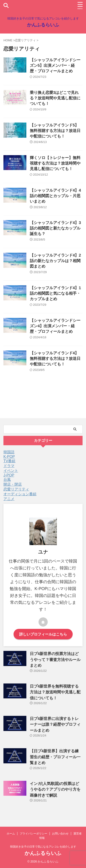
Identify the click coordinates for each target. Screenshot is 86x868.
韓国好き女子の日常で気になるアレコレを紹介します (43, 847)
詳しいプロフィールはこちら (43, 634)
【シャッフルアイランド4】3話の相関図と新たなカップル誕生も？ (55, 228)
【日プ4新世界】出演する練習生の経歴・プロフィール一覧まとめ (55, 757)
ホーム (11, 834)
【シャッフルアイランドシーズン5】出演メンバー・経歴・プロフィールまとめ (55, 66)
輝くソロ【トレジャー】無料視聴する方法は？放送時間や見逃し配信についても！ (55, 163)
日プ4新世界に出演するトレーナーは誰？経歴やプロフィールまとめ (55, 725)
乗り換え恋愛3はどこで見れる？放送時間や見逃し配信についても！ (55, 98)
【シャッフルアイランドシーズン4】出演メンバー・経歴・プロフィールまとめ (55, 326)
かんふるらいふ (43, 25)
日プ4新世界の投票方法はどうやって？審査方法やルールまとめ (55, 660)
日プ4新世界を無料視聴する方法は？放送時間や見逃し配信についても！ (55, 692)
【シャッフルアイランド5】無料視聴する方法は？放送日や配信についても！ (55, 131)
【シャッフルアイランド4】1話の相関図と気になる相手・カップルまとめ (55, 293)
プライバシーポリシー (33, 834)
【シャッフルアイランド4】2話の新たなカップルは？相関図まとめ (55, 261)
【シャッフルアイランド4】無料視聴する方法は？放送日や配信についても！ (55, 359)
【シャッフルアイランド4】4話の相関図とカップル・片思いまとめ (55, 196)
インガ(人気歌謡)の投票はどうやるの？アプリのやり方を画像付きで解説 (55, 790)
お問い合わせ (60, 834)
